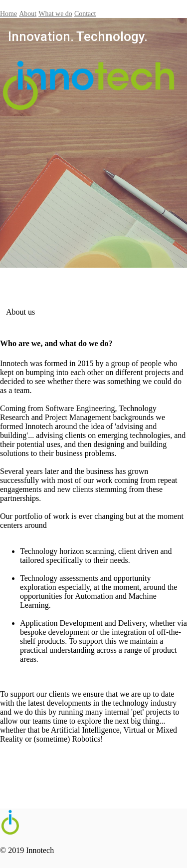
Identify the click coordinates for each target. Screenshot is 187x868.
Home (8, 14)
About (28, 14)
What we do (55, 14)
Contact (85, 14)
